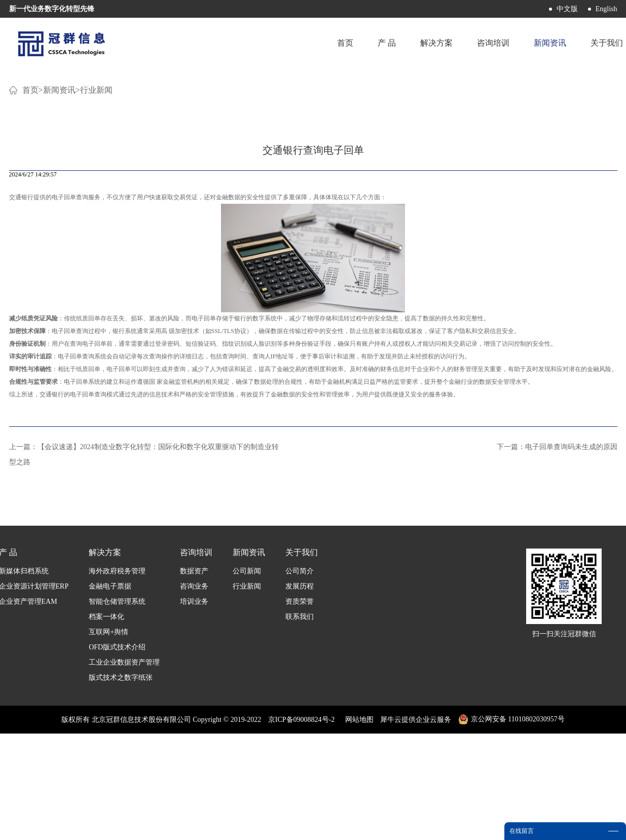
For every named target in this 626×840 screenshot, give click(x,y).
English (606, 9)
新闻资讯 (59, 213)
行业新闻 (96, 213)
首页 (345, 43)
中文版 (567, 9)
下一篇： (557, 570)
